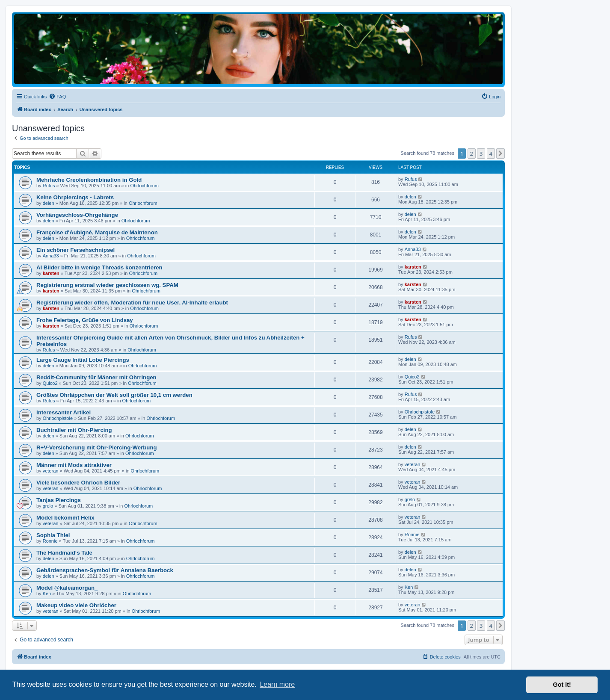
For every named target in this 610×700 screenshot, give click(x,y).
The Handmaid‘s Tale (64, 553)
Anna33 (51, 256)
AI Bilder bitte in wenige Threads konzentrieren (99, 267)
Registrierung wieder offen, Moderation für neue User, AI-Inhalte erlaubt (132, 303)
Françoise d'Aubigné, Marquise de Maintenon (97, 232)
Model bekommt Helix (65, 518)
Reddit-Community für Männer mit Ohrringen (96, 377)
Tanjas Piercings (59, 500)
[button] (500, 154)
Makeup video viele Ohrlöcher (76, 605)
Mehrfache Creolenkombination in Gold (89, 180)
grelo (48, 506)
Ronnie (50, 541)
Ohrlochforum (144, 186)
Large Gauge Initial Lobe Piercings (83, 360)
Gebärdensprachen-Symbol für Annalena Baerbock (105, 570)
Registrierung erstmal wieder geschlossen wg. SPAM (107, 285)
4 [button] (491, 154)
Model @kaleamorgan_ (67, 588)
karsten (51, 273)
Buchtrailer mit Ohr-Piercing (74, 430)
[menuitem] (57, 97)
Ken (47, 594)
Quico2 (50, 383)
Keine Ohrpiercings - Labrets (75, 197)
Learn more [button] (277, 684)
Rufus (49, 186)
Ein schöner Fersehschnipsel (76, 250)
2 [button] (472, 154)
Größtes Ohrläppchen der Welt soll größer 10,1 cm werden (114, 395)
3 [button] (481, 154)
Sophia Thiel (53, 535)
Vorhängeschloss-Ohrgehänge (77, 215)
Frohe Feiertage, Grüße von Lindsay (85, 320)
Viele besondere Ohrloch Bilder (78, 483)
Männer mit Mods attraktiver (74, 465)
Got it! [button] (562, 685)
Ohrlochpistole (58, 418)
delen (49, 203)
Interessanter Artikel (64, 412)
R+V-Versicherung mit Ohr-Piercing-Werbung (97, 447)
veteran (51, 471)
